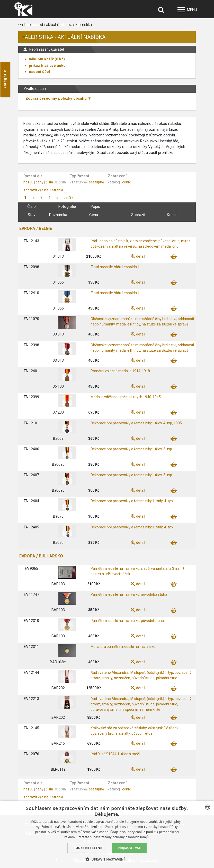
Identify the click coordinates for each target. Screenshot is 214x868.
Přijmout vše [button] (129, 848)
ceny (40, 182)
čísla (49, 182)
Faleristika (84, 25)
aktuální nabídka (59, 25)
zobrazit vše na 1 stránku (44, 190)
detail (141, 256)
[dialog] (107, 834)
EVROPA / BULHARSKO (41, 556)
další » (69, 198)
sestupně (96, 182)
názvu (28, 182)
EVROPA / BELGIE (36, 228)
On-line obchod (31, 25)
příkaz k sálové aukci (48, 66)
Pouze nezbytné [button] (88, 848)
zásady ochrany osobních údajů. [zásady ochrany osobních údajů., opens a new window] (126, 837)
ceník (126, 182)
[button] (107, 859)
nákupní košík (41, 59)
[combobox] (208, 807)
